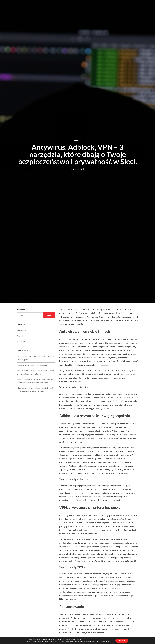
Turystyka (21, 341)
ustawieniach (105, 641)
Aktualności (22, 330)
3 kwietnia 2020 (78, 169)
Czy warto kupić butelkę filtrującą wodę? (33, 365)
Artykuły (77, 141)
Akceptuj (122, 640)
